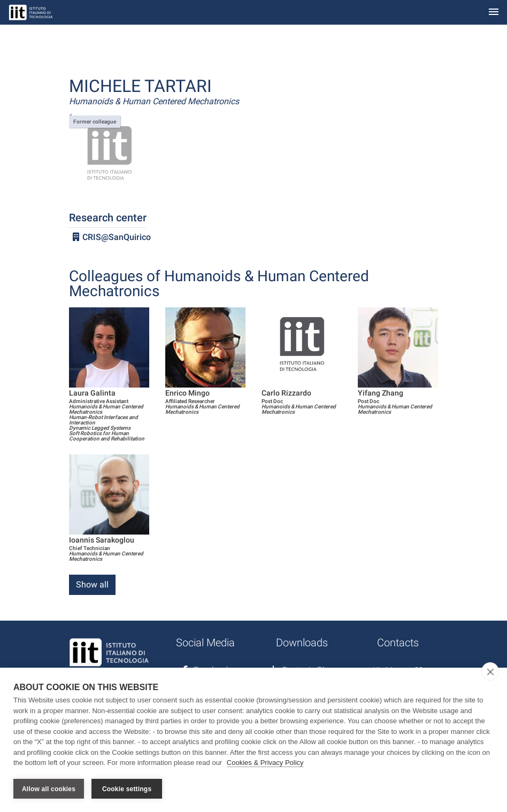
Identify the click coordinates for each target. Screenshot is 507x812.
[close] (490, 672)
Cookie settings (127, 789)
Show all (92, 585)
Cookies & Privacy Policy (265, 763)
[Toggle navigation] (494, 13)
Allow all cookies (49, 789)
